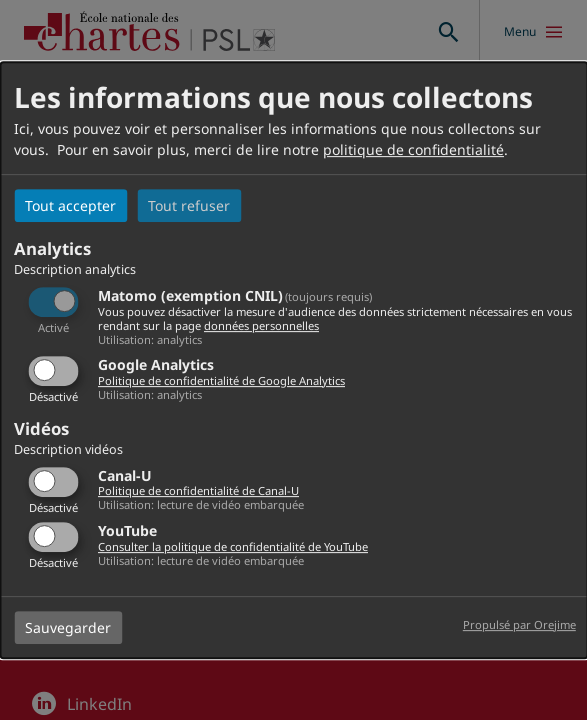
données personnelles (261, 325)
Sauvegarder (68, 627)
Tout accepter (70, 205)
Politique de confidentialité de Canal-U (198, 491)
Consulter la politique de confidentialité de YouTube (233, 546)
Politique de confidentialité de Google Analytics (221, 380)
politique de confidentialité (413, 149)
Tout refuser (189, 205)
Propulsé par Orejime (519, 624)
